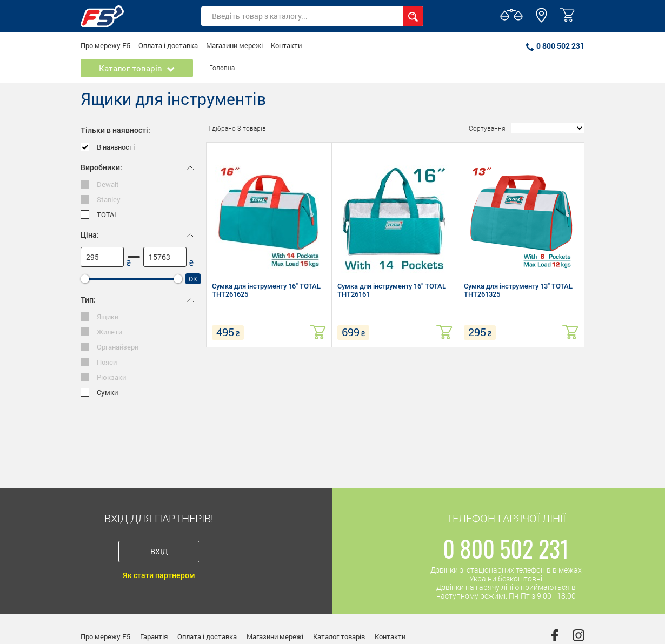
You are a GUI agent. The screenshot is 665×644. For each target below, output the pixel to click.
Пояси (99, 362)
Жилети (101, 332)
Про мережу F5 (105, 45)
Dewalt (100, 185)
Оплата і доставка (168, 45)
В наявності (108, 147)
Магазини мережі (234, 45)
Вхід (159, 551)
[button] (541, 20)
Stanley (101, 200)
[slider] (85, 279)
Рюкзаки (103, 377)
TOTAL (99, 215)
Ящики (99, 317)
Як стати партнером (159, 575)
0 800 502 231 (555, 46)
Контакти (286, 45)
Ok (193, 279)
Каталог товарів (339, 636)
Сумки (99, 393)
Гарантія (154, 636)
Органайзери (109, 347)
